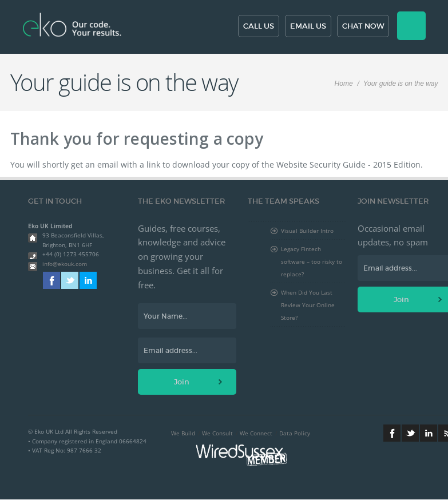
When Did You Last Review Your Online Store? (308, 305)
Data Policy (295, 433)
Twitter (70, 280)
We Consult (217, 433)
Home (344, 84)
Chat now (363, 26)
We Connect (256, 433)
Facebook (51, 280)
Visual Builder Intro (307, 231)
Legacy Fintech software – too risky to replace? (312, 261)
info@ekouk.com (65, 264)
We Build (183, 433)
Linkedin (88, 280)
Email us (308, 26)
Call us (259, 26)
